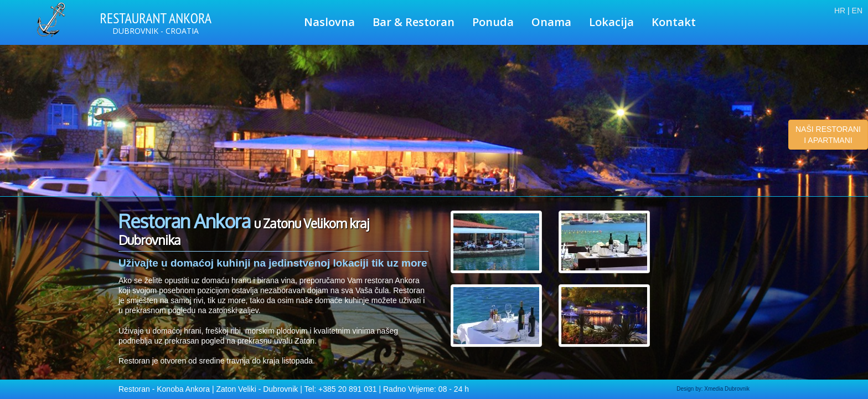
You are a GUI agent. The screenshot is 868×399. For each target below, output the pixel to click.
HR (840, 11)
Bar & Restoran (414, 22)
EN (857, 11)
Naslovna (329, 22)
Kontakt (674, 22)
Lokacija (611, 22)
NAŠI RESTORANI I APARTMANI (828, 135)
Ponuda (493, 22)
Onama (551, 22)
